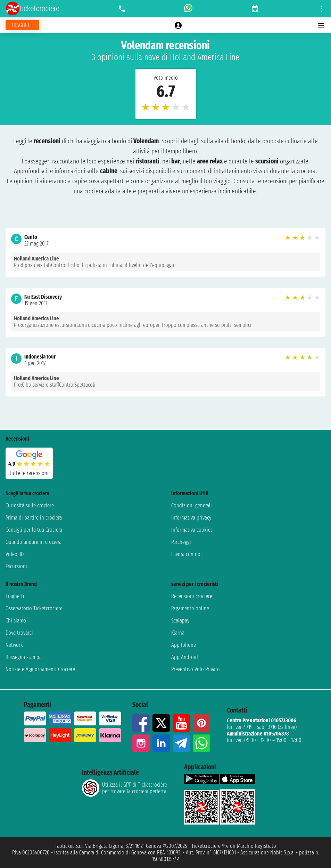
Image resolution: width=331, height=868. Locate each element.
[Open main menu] (321, 25)
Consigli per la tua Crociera (34, 530)
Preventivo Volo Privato (196, 669)
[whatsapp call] (188, 9)
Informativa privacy (191, 518)
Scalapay (180, 621)
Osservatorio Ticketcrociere (34, 608)
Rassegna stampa (24, 657)
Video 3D (15, 554)
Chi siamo (16, 621)
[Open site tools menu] (321, 9)
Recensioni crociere (192, 596)
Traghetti (15, 596)
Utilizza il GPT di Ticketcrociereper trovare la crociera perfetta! (125, 788)
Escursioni (16, 566)
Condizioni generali (192, 505)
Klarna (178, 633)
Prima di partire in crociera (34, 518)
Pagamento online (190, 608)
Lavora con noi (187, 554)
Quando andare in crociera (34, 542)
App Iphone (184, 645)
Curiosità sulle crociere (30, 505)
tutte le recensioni (29, 473)
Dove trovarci (19, 633)
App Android (185, 657)
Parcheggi (181, 542)
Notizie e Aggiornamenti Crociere (40, 669)
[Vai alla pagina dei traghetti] (22, 25)
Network (14, 645)
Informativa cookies (192, 530)
